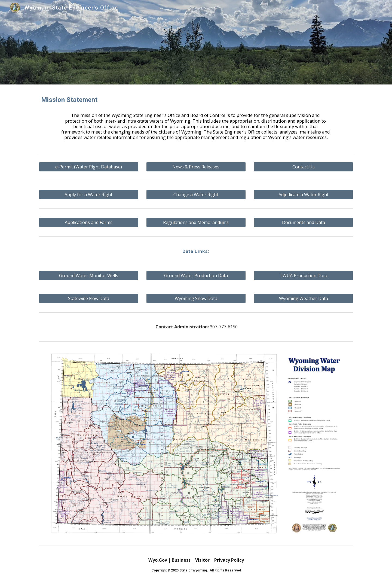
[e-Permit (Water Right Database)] (89, 167)
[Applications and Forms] (89, 222)
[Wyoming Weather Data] (303, 298)
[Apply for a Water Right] (89, 195)
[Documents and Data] (303, 222)
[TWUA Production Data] (303, 276)
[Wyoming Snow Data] (196, 298)
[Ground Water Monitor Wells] (89, 276)
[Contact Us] (303, 167)
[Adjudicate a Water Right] (303, 195)
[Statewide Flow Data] (89, 298)
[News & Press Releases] (196, 167)
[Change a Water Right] (196, 195)
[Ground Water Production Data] (196, 276)
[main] (196, 100)
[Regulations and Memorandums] (196, 222)
